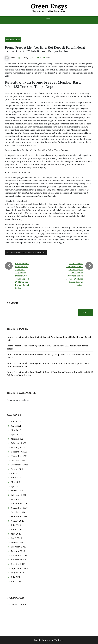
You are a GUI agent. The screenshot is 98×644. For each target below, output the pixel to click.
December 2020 (19, 504)
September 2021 (19, 465)
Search (13, 303)
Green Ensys (49, 6)
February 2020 (19, 547)
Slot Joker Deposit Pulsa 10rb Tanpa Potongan (26, 253)
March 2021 (17, 491)
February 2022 (19, 443)
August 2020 (18, 521)
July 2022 (16, 422)
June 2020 (16, 529)
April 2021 (16, 486)
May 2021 (16, 482)
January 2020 (18, 551)
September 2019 (19, 568)
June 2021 (16, 478)
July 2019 (16, 577)
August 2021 (17, 469)
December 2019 (19, 555)
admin (13, 57)
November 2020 (19, 508)
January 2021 (18, 499)
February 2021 (18, 495)
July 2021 (16, 473)
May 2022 (16, 430)
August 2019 (17, 573)
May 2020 (16, 534)
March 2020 (17, 542)
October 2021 (18, 460)
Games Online (13, 39)
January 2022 (18, 447)
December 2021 (19, 452)
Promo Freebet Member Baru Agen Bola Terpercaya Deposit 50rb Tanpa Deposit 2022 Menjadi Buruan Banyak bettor (22, 276)
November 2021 (19, 456)
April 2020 (17, 538)
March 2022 (17, 439)
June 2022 (16, 426)
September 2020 (20, 516)
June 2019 (16, 581)
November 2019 (19, 560)
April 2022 (16, 434)
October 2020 (18, 512)
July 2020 (16, 525)
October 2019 (18, 564)
